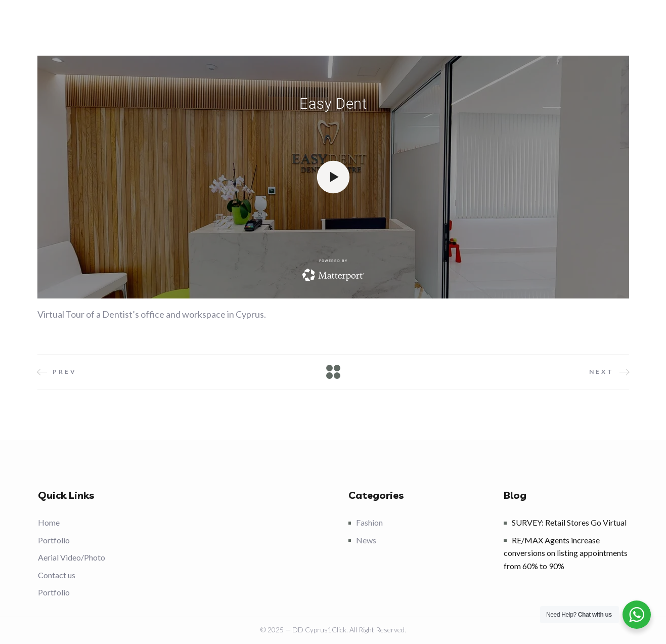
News (366, 540)
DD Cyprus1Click (319, 630)
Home (49, 522)
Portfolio (54, 540)
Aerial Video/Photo (72, 557)
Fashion (369, 522)
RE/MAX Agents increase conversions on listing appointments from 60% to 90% (566, 553)
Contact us (57, 575)
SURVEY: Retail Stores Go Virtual (569, 522)
